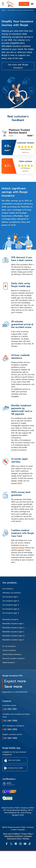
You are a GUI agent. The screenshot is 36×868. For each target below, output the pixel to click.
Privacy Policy (27, 834)
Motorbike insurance (10, 620)
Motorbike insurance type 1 (13, 624)
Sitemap (26, 839)
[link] (18, 147)
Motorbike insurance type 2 (13, 632)
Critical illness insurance (12, 654)
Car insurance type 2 (11, 605)
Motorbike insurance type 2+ (14, 628)
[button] (33, 4)
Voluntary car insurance (12, 593)
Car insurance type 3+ (11, 609)
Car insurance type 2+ (11, 601)
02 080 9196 (10, 738)
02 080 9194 (10, 729)
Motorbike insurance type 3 (13, 640)
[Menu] (3, 4)
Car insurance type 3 (11, 613)
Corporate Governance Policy (19, 837)
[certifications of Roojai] (9, 791)
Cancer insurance (9, 650)
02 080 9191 (10, 709)
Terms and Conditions (12, 834)
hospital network (18, 548)
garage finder (17, 483)
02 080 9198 (10, 721)
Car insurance (8, 589)
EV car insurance (9, 646)
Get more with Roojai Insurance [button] (18, 66)
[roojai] (11, 4)
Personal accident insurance (13, 658)
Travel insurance (9, 663)
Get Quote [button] (24, 4)
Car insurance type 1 (10, 597)
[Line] (16, 844)
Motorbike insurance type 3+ (14, 636)
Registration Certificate (13, 836)
